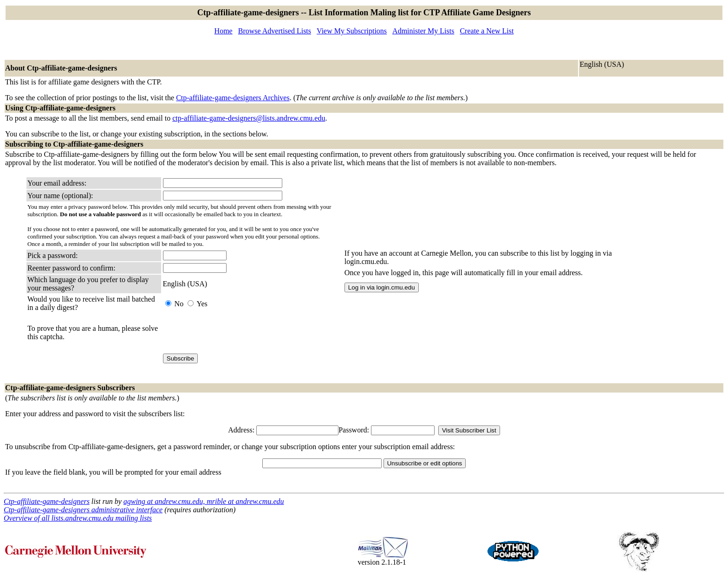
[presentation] (234, 333)
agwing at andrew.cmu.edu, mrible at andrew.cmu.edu (204, 501)
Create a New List (487, 31)
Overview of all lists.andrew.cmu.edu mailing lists (78, 518)
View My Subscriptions (352, 31)
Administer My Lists (423, 31)
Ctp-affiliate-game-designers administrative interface (83, 510)
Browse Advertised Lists (275, 31)
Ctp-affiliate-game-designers (47, 501)
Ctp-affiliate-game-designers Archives (233, 98)
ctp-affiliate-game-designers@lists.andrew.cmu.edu (249, 118)
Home (224, 31)
